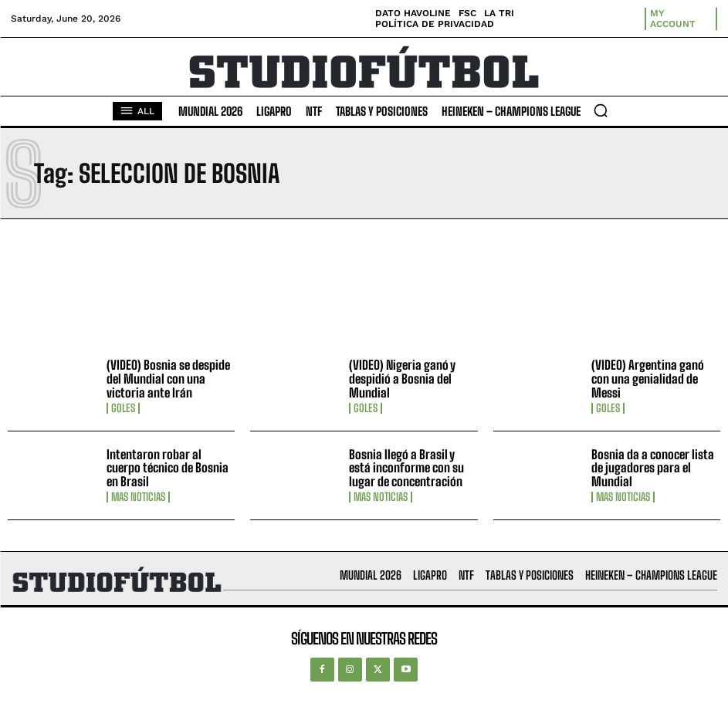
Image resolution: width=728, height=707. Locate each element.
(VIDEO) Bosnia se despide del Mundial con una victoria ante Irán (168, 378)
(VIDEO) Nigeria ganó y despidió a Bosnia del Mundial (402, 378)
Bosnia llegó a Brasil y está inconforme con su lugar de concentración (406, 468)
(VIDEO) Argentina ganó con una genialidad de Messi (648, 378)
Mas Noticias (138, 497)
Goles (123, 408)
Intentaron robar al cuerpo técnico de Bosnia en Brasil (168, 468)
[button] (601, 110)
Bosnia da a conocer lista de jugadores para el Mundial (653, 468)
